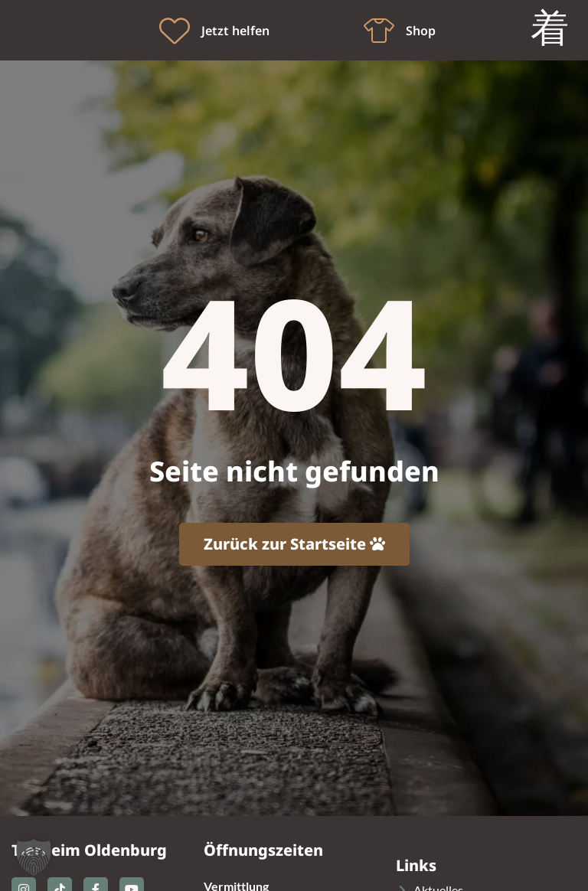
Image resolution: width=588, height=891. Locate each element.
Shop (421, 31)
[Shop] (379, 31)
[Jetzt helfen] (175, 31)
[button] (34, 857)
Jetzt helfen (235, 31)
